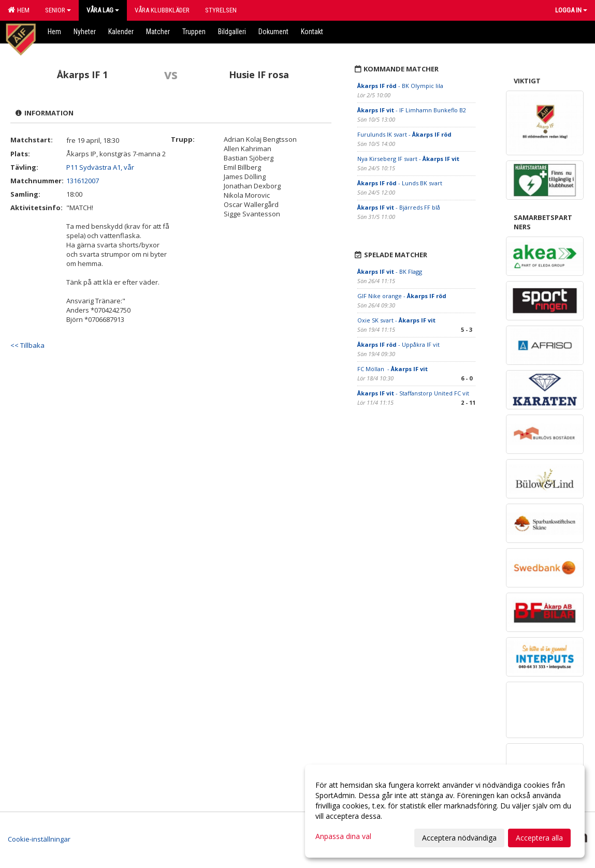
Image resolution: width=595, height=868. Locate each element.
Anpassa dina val (343, 836)
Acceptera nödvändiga (459, 838)
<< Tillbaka (27, 345)
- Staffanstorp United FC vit (413, 393)
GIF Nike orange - (402, 296)
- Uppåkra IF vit (398, 344)
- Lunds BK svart (400, 183)
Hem (19, 10)
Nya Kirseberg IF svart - (408, 159)
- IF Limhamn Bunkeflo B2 (412, 110)
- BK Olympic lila (400, 86)
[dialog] (445, 811)
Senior (58, 10)
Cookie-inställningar (39, 839)
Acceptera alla (539, 838)
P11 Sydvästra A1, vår (100, 167)
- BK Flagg (390, 271)
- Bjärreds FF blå (399, 207)
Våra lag (103, 10)
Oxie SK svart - (396, 320)
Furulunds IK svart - (404, 134)
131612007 (83, 181)
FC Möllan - (393, 369)
